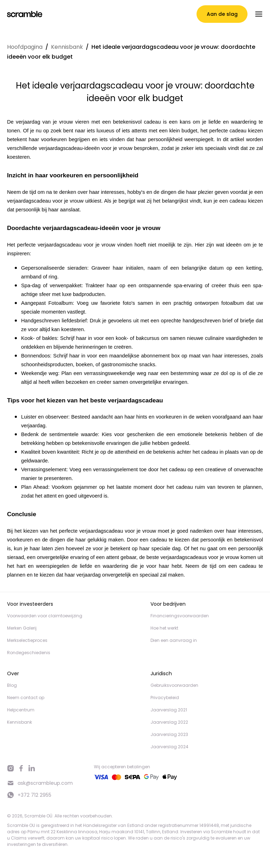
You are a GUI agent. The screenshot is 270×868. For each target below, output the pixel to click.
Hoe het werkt (164, 628)
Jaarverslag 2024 (169, 747)
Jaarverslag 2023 (169, 734)
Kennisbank (67, 47)
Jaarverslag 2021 (169, 710)
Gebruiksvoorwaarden (174, 685)
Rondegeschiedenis (29, 653)
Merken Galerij (22, 628)
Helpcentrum (21, 710)
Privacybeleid (165, 698)
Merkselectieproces (27, 640)
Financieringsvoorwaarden (180, 616)
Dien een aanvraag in (174, 640)
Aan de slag (222, 14)
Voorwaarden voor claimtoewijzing (45, 616)
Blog (12, 685)
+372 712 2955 (29, 795)
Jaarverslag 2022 (169, 722)
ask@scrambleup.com (40, 783)
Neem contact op (26, 698)
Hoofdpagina (25, 47)
